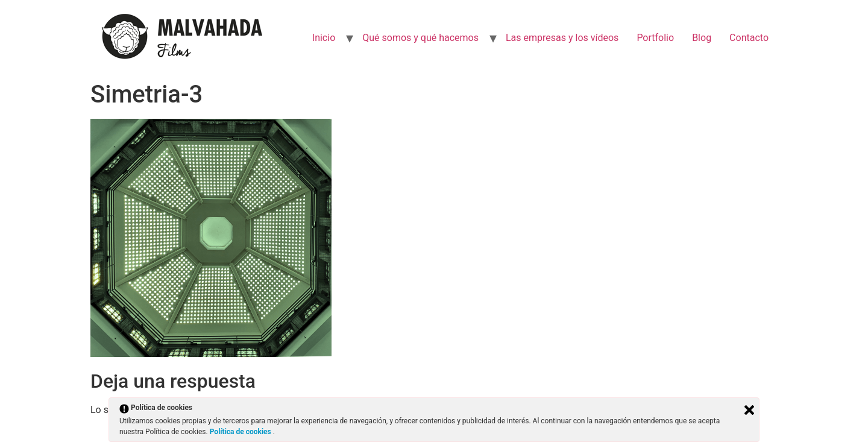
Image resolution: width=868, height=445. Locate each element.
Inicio (324, 38)
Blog (702, 38)
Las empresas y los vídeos (562, 38)
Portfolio (655, 38)
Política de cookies (241, 432)
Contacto (749, 38)
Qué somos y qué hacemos (420, 38)
